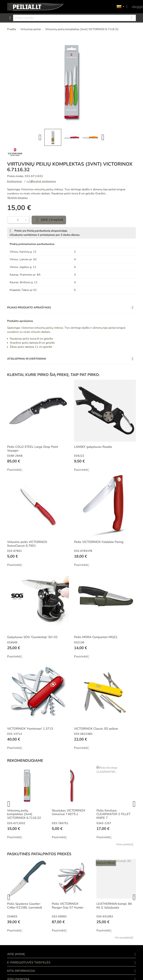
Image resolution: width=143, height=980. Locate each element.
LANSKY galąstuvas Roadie (93, 447)
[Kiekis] (18, 220)
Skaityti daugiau (17, 198)
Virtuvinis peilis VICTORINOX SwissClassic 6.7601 (27, 544)
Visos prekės (126, 844)
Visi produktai (125, 938)
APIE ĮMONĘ (16, 954)
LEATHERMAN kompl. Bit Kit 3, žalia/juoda (114, 906)
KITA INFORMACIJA (21, 971)
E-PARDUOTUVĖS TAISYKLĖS (29, 962)
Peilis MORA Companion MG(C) (96, 637)
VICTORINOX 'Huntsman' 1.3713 (30, 729)
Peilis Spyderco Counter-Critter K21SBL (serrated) (25, 906)
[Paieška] (74, 18)
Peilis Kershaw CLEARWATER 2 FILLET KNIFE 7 (114, 814)
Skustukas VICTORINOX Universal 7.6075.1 (69, 812)
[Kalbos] (120, 7)
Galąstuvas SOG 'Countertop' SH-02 (32, 637)
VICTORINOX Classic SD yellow (96, 729)
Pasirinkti (16, 470)
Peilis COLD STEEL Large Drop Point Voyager (33, 449)
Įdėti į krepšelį (49, 220)
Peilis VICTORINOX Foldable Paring (99, 542)
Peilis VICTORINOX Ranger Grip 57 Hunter (68, 906)
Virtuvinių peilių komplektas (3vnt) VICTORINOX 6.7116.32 (24, 814)
